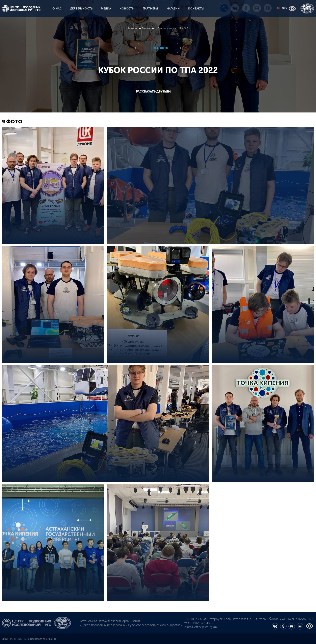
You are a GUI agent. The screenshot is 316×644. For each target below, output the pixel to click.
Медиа (146, 28)
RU (278, 8)
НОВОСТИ (127, 9)
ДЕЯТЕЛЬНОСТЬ (81, 9)
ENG (284, 8)
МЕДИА (106, 9)
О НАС (57, 9)
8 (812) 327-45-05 (202, 623)
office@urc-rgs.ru (206, 627)
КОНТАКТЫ (196, 9)
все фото (160, 48)
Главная (133, 28)
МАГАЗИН (173, 9)
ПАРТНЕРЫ (150, 9)
